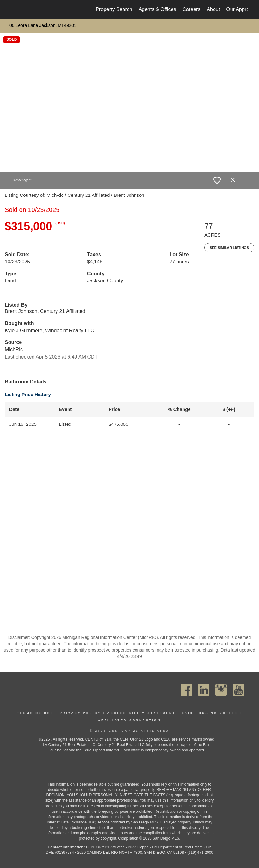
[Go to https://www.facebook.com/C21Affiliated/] (186, 690)
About (213, 9)
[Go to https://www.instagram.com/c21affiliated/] (221, 690)
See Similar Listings (229, 248)
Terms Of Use (35, 713)
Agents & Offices (157, 9)
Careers (191, 9)
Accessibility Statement (142, 713)
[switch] (217, 180)
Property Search (114, 9)
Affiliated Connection (130, 720)
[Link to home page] (14, 9)
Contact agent (21, 180)
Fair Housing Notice (210, 713)
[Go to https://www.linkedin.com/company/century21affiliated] (204, 690)
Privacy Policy (80, 713)
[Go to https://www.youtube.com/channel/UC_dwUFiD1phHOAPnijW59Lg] (238, 690)
